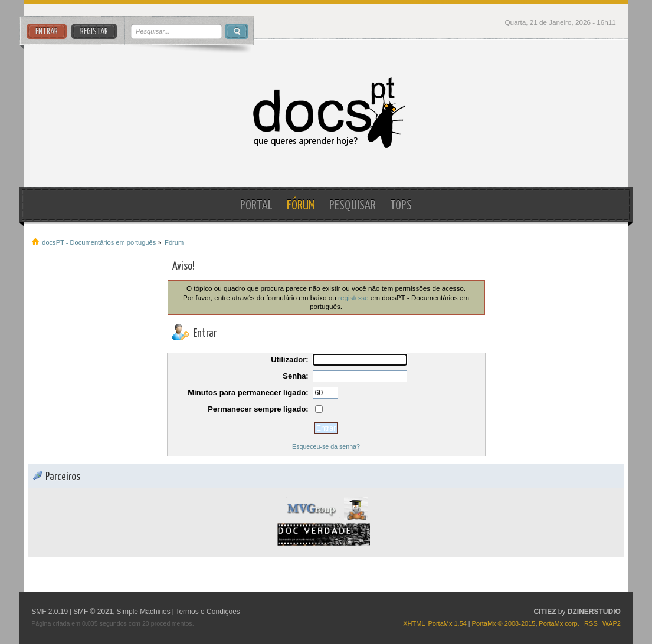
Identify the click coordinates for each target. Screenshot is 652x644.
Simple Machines (143, 612)
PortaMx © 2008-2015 (504, 623)
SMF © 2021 (93, 612)
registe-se (353, 298)
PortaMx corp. (559, 623)
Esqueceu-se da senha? (326, 446)
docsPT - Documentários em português (326, 113)
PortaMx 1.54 (447, 623)
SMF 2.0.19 (50, 612)
